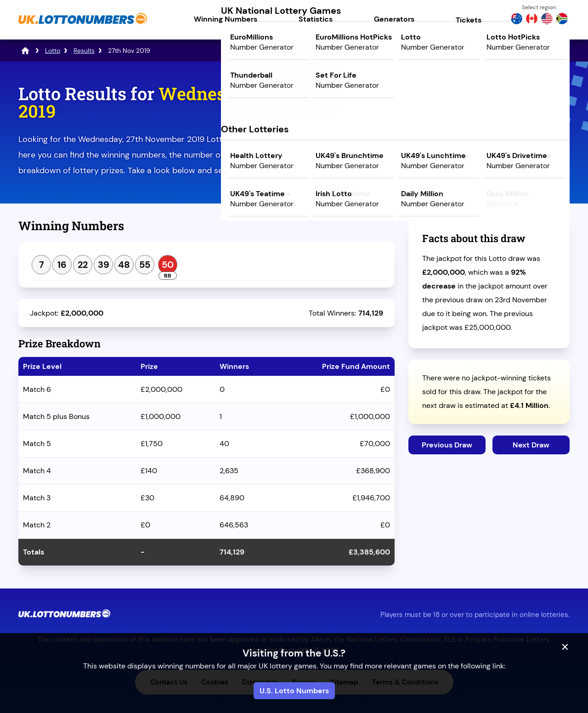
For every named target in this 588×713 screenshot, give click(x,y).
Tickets (469, 20)
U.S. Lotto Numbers (294, 691)
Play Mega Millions (489, 164)
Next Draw (531, 445)
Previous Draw (447, 445)
